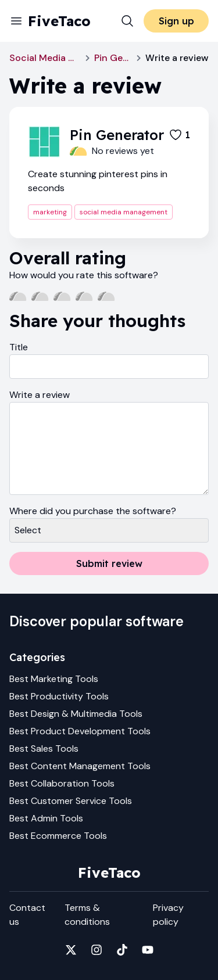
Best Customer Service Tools (71, 801)
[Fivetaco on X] (71, 950)
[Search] (127, 21)
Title (19, 347)
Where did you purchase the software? (93, 511)
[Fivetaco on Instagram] (97, 950)
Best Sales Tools (44, 749)
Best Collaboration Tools (62, 783)
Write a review (40, 395)
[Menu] (16, 21)
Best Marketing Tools (54, 679)
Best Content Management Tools (80, 766)
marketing (50, 212)
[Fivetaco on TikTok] (122, 950)
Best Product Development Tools (80, 731)
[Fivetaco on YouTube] (148, 950)
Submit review (109, 563)
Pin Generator (113, 58)
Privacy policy (168, 915)
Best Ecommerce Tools (58, 836)
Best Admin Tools (46, 818)
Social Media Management (45, 58)
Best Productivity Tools (59, 696)
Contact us (27, 915)
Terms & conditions (87, 915)
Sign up (176, 21)
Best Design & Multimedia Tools (76, 714)
